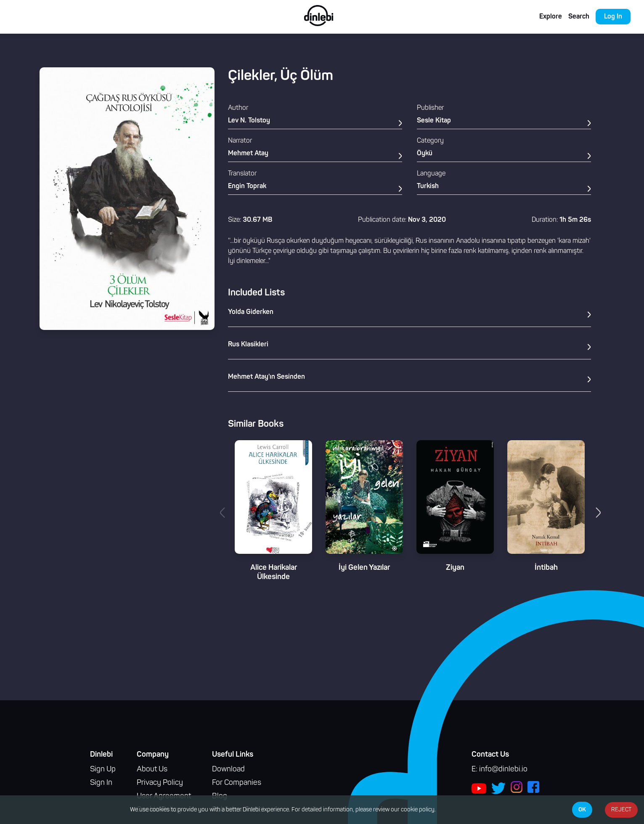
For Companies (237, 783)
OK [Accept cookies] (582, 810)
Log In (613, 17)
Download (228, 770)
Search (579, 17)
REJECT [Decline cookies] (621, 810)
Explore (551, 17)
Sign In (101, 783)
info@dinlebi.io (503, 770)
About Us (152, 770)
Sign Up (103, 770)
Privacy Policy (160, 783)
